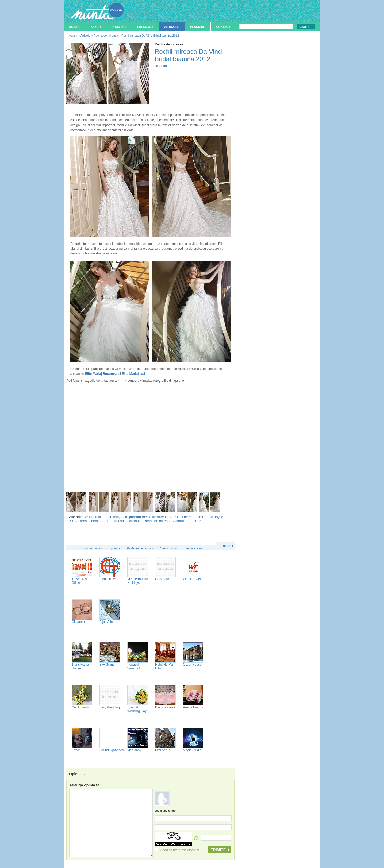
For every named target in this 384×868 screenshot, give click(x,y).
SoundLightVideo (112, 750)
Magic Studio (192, 750)
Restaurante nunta (139, 548)
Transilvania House (80, 666)
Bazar (96, 27)
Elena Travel (108, 579)
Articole (172, 27)
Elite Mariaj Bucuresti (101, 374)
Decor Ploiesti (165, 707)
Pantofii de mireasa (104, 517)
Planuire (198, 27)
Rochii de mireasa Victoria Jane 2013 (172, 521)
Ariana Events (193, 707)
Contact (223, 27)
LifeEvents (163, 750)
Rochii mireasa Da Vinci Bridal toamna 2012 (150, 36)
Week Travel (192, 579)
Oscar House (192, 665)
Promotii (119, 27)
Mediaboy (134, 750)
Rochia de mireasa (106, 36)
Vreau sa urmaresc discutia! (177, 850)
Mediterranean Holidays (138, 581)
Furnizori (145, 27)
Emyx (76, 750)
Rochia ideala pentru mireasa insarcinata (110, 521)
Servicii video (194, 548)
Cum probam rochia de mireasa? (146, 517)
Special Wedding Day (137, 709)
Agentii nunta (168, 548)
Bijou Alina (107, 622)
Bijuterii (113, 548)
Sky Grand (107, 665)
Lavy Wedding (110, 707)
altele (228, 546)
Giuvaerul (78, 622)
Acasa (74, 27)
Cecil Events (81, 707)
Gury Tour (162, 579)
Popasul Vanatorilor (135, 666)
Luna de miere (91, 548)
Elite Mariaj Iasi (133, 374)
